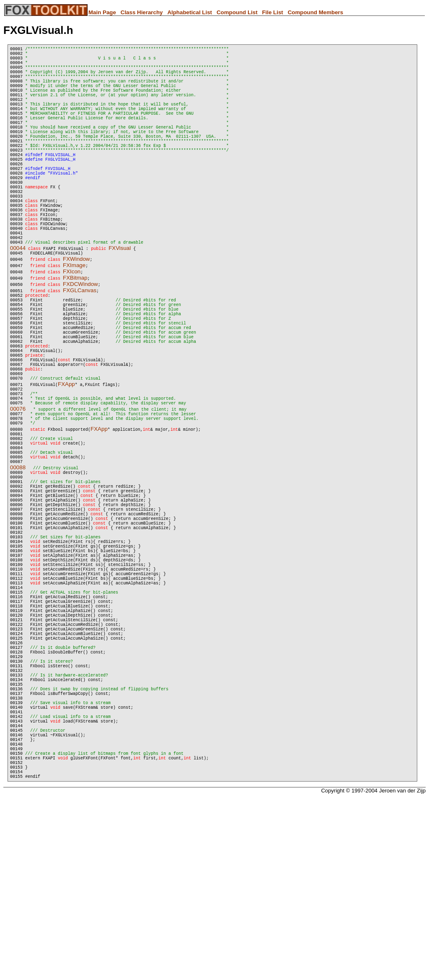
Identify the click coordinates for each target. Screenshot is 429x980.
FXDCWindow (80, 339)
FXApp (66, 463)
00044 (18, 302)
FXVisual (120, 302)
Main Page (102, 12)
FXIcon (72, 327)
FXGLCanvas (80, 346)
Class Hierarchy (142, 12)
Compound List (237, 12)
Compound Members (316, 12)
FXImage (74, 320)
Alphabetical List (190, 12)
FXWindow (76, 314)
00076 (18, 493)
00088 (18, 564)
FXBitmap (75, 333)
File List (272, 12)
